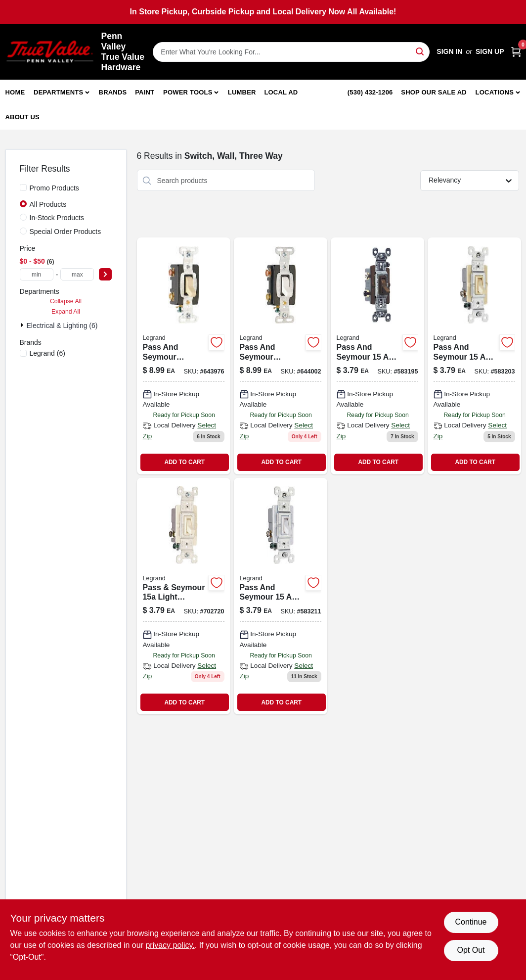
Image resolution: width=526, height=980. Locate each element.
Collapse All (66, 301)
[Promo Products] (23, 187)
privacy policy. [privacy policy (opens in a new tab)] (170, 945)
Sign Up (490, 51)
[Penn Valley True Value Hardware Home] (50, 52)
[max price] (77, 274)
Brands (113, 92)
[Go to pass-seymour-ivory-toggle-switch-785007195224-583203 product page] (474, 356)
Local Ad (281, 92)
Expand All (66, 312)
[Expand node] (23, 325)
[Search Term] (291, 52)
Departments (58, 92)
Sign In (449, 51)
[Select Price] (105, 274)
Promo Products (54, 188)
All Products (48, 204)
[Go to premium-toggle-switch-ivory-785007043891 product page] (184, 356)
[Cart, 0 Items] (516, 52)
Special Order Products (66, 232)
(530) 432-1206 (370, 92)
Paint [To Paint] (145, 92)
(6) (47, 353)
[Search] (420, 51)
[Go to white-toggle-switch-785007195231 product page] (281, 596)
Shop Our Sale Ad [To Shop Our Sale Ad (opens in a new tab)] (434, 92)
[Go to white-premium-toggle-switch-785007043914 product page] (281, 356)
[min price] (37, 274)
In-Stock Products (57, 218)
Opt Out (471, 950)
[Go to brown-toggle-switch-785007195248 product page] (377, 356)
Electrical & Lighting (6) (62, 326)
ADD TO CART (184, 462)
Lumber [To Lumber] (242, 92)
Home (15, 92)
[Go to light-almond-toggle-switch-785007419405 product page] (184, 596)
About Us (23, 117)
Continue (471, 922)
